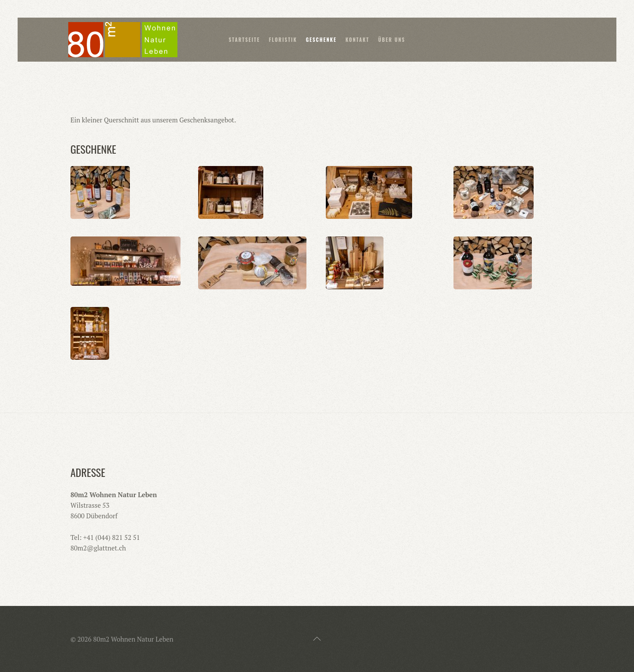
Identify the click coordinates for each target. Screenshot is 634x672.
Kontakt (358, 40)
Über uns (392, 40)
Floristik (283, 40)
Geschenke (321, 40)
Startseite (244, 40)
